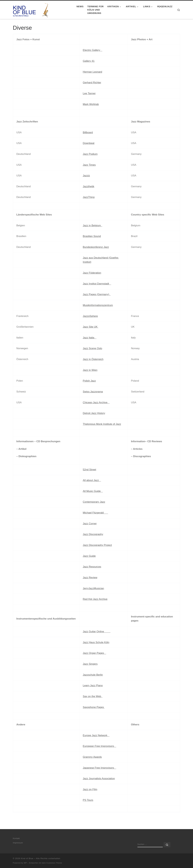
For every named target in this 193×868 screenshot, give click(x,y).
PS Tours (88, 800)
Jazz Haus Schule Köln (96, 642)
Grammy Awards (92, 757)
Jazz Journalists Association (99, 779)
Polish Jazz (89, 381)
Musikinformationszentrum (98, 305)
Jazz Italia (90, 338)
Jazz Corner (90, 524)
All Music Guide (93, 491)
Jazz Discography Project (97, 545)
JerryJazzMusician (93, 588)
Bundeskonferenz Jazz (96, 247)
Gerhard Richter (92, 83)
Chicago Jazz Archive (96, 402)
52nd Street (89, 470)
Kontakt (16, 838)
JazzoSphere (90, 316)
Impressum (18, 843)
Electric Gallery (93, 50)
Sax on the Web (93, 696)
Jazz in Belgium (93, 225)
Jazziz (86, 176)
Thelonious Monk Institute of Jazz (102, 424)
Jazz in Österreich (93, 359)
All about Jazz (92, 480)
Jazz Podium (90, 154)
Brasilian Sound (92, 236)
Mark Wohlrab (91, 104)
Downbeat (89, 143)
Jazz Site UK (91, 327)
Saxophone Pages (94, 707)
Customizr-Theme (54, 863)
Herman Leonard (92, 72)
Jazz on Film (90, 789)
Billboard (88, 132)
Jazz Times (89, 165)
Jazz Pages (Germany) (97, 294)
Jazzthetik (89, 186)
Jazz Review (90, 578)
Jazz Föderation (92, 273)
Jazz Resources (92, 567)
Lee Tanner (89, 93)
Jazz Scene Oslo (92, 348)
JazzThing (89, 197)
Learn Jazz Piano (93, 685)
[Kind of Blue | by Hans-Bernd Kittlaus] (32, 9)
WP (25, 863)
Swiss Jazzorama (93, 392)
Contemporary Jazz (94, 502)
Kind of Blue (27, 858)
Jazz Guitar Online (97, 632)
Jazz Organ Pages (94, 653)
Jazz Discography (93, 534)
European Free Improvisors (99, 746)
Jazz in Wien (90, 370)
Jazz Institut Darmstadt (97, 284)
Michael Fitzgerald (95, 513)
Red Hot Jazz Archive (95, 599)
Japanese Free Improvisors (99, 768)
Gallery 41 (89, 61)
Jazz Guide (89, 556)
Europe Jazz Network (96, 735)
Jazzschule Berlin (93, 675)
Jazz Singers (90, 664)
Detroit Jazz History (94, 413)
